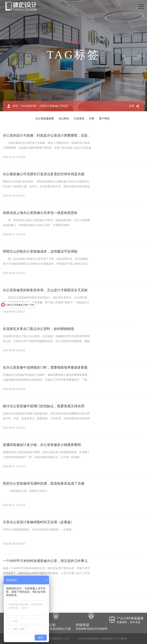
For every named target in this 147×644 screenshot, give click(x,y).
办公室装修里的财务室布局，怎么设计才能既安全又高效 (45, 290)
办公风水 (64, 119)
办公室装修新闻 (45, 119)
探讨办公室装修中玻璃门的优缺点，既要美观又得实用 (44, 406)
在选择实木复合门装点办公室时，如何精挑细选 (38, 329)
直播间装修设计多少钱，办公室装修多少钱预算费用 (42, 445)
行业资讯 (79, 119)
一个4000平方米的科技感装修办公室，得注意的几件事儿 (45, 561)
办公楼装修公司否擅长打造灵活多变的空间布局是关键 (44, 174)
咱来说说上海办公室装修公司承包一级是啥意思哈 (40, 213)
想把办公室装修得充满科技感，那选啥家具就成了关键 (44, 483)
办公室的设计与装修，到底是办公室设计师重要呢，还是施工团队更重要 (57, 135)
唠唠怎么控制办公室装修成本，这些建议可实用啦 (40, 251)
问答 (92, 119)
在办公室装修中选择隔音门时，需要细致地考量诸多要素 (45, 367)
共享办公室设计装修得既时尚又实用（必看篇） (38, 522)
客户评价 (104, 119)
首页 (15, 106)
